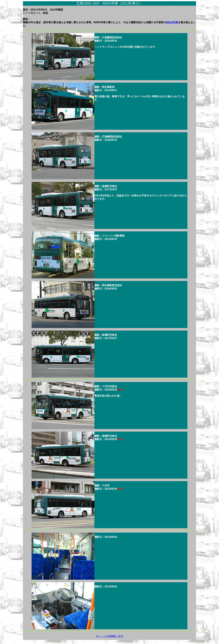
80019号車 (172, 22)
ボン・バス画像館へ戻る (109, 636)
